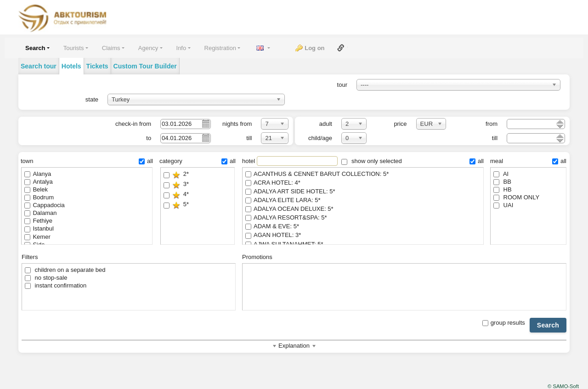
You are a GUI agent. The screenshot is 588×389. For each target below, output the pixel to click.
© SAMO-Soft (563, 386)
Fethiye (38, 221)
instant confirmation (56, 285)
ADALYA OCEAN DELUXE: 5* (363, 209)
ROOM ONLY (516, 197)
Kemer (37, 237)
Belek (36, 189)
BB (502, 182)
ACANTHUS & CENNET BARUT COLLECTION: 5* (363, 174)
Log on (314, 48)
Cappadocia (44, 205)
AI (501, 174)
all (146, 161)
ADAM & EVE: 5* (363, 227)
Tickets (97, 66)
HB (503, 189)
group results (504, 323)
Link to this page (341, 48)
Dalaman (40, 213)
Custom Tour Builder (145, 66)
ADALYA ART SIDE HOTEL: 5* (363, 192)
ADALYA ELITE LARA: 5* (363, 200)
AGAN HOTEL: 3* (363, 235)
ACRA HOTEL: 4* (363, 183)
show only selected (371, 161)
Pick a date (205, 124)
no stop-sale (46, 278)
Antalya (38, 182)
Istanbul (39, 228)
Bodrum (39, 197)
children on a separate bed (65, 270)
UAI (503, 205)
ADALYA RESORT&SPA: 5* (363, 218)
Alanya (38, 174)
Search (548, 325)
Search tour (39, 66)
